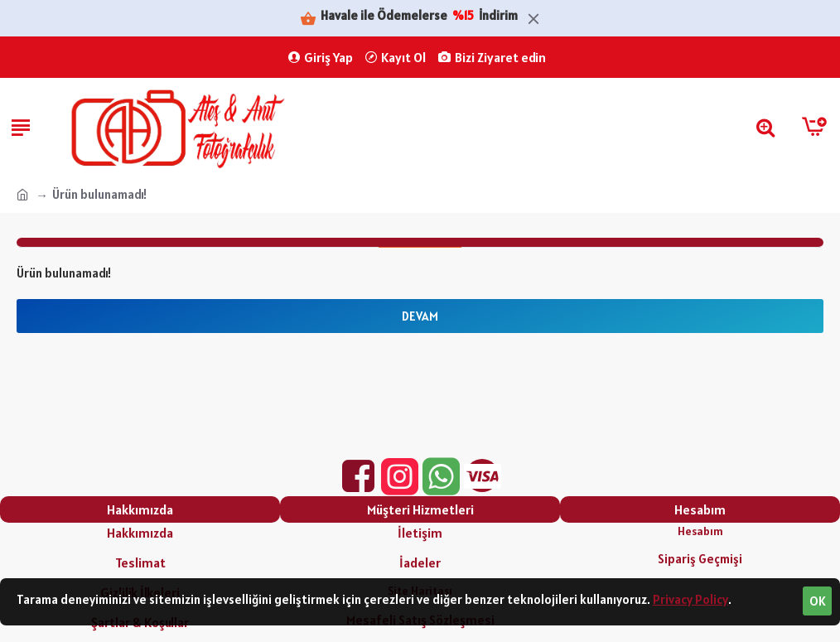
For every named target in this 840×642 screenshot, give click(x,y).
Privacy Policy (690, 599)
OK (818, 601)
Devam (420, 316)
